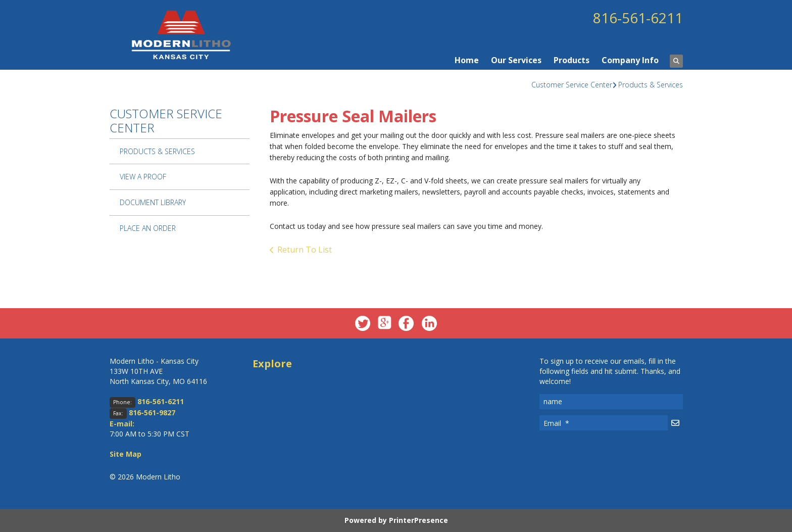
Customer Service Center (572, 85)
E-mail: (122, 424)
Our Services (516, 60)
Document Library (153, 202)
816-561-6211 (638, 18)
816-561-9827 (152, 413)
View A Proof (143, 177)
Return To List (305, 250)
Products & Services (651, 85)
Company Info (630, 60)
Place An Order (148, 228)
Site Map (126, 454)
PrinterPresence (418, 520)
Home (467, 60)
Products (572, 60)
